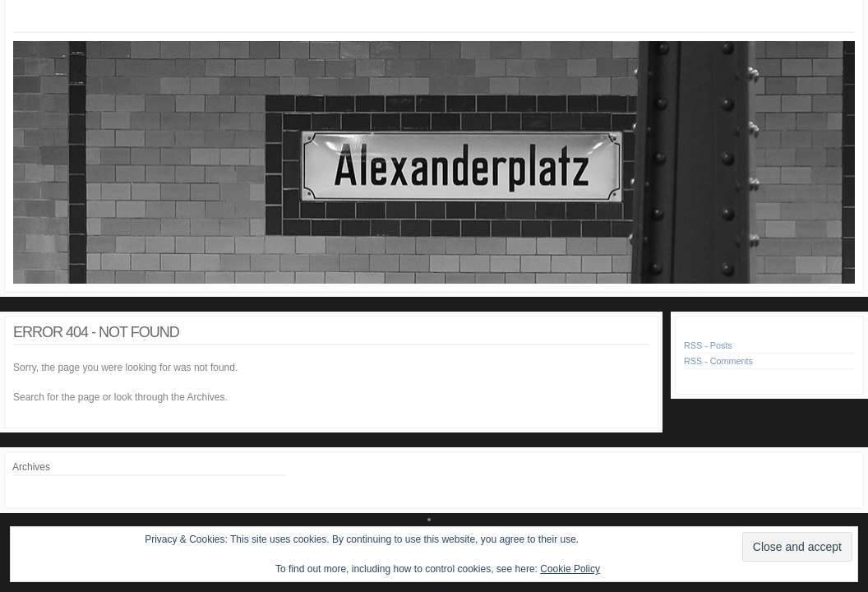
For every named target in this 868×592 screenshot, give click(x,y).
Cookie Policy (570, 569)
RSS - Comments (718, 361)
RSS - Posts (708, 345)
